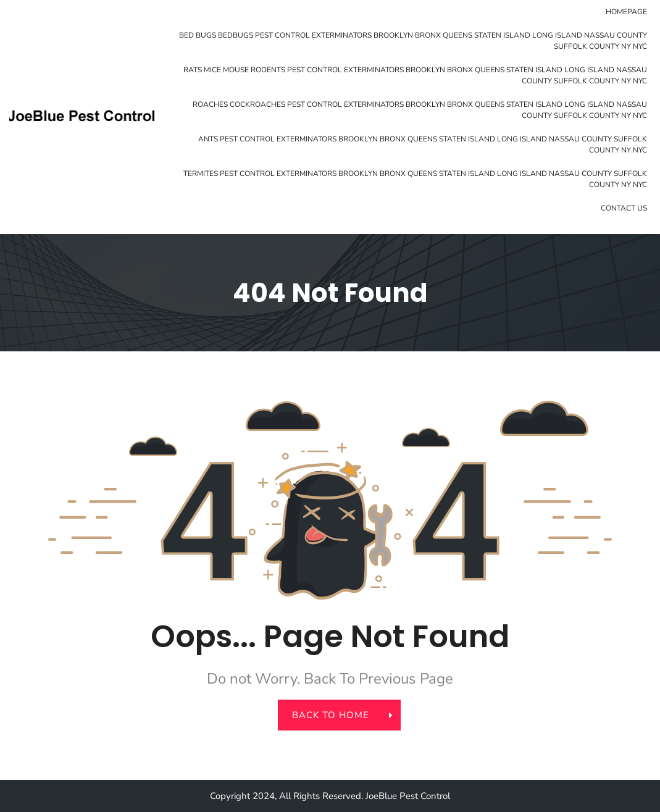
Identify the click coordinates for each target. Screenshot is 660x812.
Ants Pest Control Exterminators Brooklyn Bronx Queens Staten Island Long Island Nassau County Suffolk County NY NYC (423, 144)
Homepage (626, 12)
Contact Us (624, 208)
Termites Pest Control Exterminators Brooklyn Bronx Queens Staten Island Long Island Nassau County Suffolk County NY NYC (415, 179)
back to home (337, 715)
